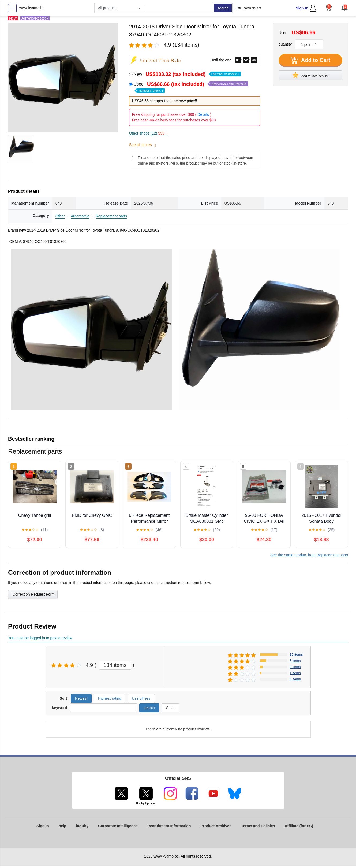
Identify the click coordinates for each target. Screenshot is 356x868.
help (63, 826)
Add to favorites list (310, 75)
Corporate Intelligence (118, 826)
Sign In (302, 8)
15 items (296, 654)
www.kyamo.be (32, 8)
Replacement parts (111, 216)
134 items (115, 665)
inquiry (82, 826)
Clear (170, 708)
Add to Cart (310, 61)
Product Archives (216, 826)
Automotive (80, 216)
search (223, 8)
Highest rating (110, 698)
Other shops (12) (148, 133)
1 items (295, 673)
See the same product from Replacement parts (309, 555)
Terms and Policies (258, 826)
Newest (81, 698)
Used (191, 87)
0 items (295, 679)
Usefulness (141, 698)
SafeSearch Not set (248, 8)
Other (60, 216)
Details (203, 114)
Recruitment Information (169, 826)
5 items (295, 661)
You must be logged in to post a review (40, 638)
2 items (295, 667)
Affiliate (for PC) (299, 826)
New (187, 74)
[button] (344, 7)
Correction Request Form (33, 594)
